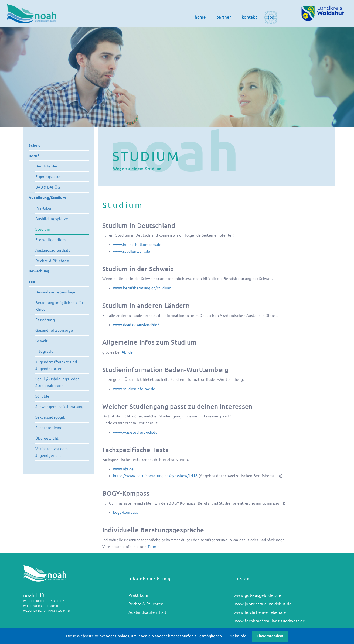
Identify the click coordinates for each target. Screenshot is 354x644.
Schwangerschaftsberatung (59, 407)
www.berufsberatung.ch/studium (142, 288)
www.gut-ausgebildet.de (257, 595)
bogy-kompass (125, 512)
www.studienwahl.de (132, 251)
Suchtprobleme (49, 428)
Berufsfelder (46, 166)
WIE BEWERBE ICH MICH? (41, 606)
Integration (45, 351)
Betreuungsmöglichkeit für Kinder (59, 306)
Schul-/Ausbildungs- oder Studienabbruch (57, 382)
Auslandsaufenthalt (53, 250)
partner (224, 17)
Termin (154, 547)
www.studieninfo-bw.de (134, 389)
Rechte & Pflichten (52, 261)
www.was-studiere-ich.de (135, 432)
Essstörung (45, 320)
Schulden (43, 396)
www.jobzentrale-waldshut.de (263, 604)
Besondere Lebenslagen (57, 292)
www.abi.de (123, 469)
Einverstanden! (270, 636)
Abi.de (127, 352)
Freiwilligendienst (52, 240)
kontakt (249, 17)
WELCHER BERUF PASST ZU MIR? (47, 611)
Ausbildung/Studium (47, 198)
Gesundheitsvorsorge (54, 330)
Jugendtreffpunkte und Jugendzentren (56, 365)
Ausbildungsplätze (52, 219)
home (200, 17)
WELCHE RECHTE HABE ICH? (44, 601)
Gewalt (42, 341)
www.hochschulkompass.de (137, 245)
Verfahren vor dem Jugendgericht (52, 452)
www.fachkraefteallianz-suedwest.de (269, 621)
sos (271, 17)
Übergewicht (47, 438)
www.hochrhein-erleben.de (260, 612)
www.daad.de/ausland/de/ (136, 325)
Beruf (34, 156)
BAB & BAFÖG (48, 187)
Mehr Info (238, 636)
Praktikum (45, 208)
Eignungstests (48, 177)
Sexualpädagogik (50, 417)
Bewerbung (39, 271)
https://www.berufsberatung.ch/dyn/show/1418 (155, 476)
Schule (35, 145)
